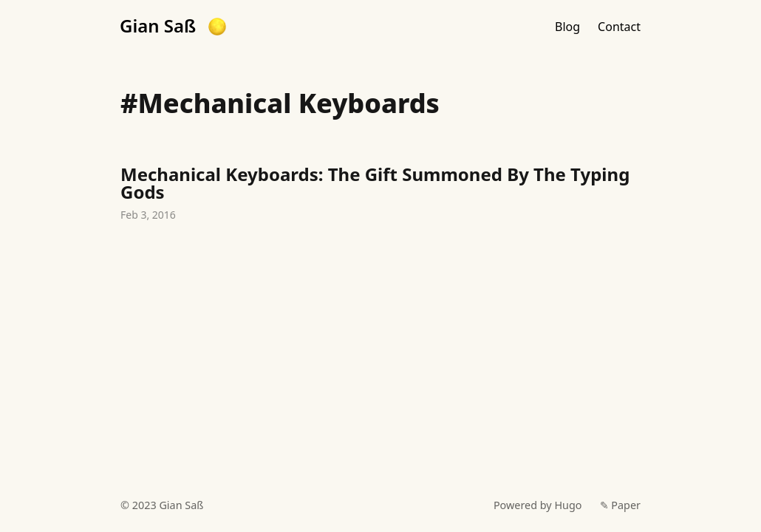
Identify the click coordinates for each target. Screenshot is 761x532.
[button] (217, 27)
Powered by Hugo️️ (538, 505)
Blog (567, 27)
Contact (619, 27)
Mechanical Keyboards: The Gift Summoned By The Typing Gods (380, 195)
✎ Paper (620, 505)
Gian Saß (158, 26)
